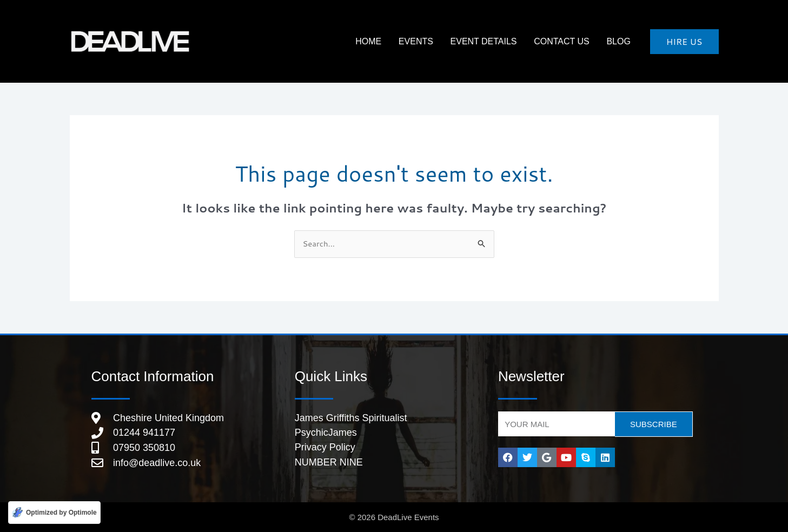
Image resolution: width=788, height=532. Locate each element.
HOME (397, 41)
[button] (684, 42)
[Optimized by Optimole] (54, 512)
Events (438, 41)
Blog (621, 41)
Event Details (499, 41)
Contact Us (571, 41)
